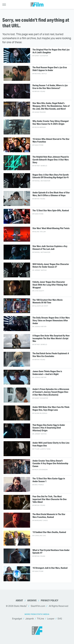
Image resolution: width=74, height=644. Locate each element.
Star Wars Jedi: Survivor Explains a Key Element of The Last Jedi (50, 248)
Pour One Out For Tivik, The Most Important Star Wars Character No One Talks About (50, 499)
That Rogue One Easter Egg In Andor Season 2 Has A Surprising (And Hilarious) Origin (49, 428)
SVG (60, 619)
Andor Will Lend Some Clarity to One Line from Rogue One (51, 444)
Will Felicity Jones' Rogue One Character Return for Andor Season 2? (51, 266)
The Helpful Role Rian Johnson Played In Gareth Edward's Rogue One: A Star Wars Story (51, 160)
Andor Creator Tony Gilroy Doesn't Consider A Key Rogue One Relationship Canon (50, 464)
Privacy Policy (50, 600)
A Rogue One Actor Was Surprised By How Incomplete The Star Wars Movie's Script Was (51, 338)
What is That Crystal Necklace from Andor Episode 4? (51, 552)
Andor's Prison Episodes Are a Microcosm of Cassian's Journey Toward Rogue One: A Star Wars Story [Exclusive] (51, 392)
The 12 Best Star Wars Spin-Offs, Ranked (51, 211)
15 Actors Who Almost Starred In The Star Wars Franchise (51, 140)
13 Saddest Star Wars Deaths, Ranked (49, 532)
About (19, 600)
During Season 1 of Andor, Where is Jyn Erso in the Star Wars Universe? (50, 87)
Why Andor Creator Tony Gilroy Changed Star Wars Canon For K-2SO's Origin (50, 123)
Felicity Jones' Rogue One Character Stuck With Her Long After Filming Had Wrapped (50, 285)
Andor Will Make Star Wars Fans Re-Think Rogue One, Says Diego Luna (51, 409)
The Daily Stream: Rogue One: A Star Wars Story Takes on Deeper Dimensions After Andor (51, 321)
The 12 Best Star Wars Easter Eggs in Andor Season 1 (49, 480)
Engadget (17, 619)
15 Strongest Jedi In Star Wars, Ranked (50, 568)
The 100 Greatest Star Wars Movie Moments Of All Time (48, 301)
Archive (32, 600)
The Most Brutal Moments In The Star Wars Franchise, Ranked (49, 516)
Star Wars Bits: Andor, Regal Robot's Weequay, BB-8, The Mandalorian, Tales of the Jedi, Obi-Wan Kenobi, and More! (51, 106)
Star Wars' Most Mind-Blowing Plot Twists (51, 228)
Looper (51, 619)
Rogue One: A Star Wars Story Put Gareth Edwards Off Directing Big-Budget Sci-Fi (51, 176)
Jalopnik (30, 619)
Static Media (20, 606)
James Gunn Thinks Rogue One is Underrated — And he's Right (47, 373)
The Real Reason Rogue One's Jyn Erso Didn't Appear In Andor (50, 69)
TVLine (40, 619)
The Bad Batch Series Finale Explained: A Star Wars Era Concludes (51, 355)
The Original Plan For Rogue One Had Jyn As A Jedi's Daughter (51, 51)
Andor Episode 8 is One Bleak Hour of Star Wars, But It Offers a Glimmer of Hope (51, 194)
